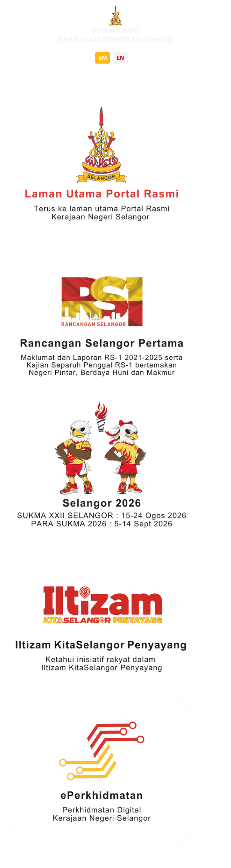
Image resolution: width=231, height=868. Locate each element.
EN (120, 58)
